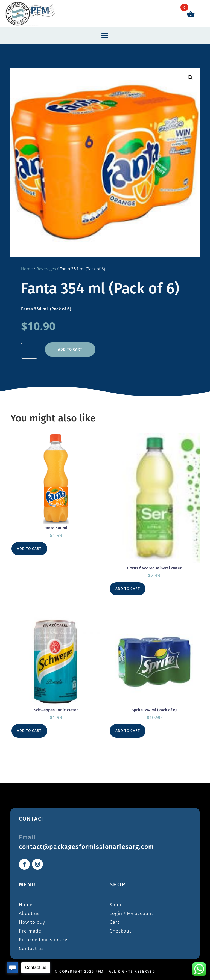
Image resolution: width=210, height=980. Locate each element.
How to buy (32, 918)
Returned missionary (43, 936)
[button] (190, 78)
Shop (116, 901)
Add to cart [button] (30, 546)
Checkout (120, 927)
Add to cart (70, 347)
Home (27, 269)
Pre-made (30, 927)
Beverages (46, 269)
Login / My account (132, 910)
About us (29, 910)
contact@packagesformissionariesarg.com (86, 843)
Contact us (31, 945)
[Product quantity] (29, 350)
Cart (115, 918)
